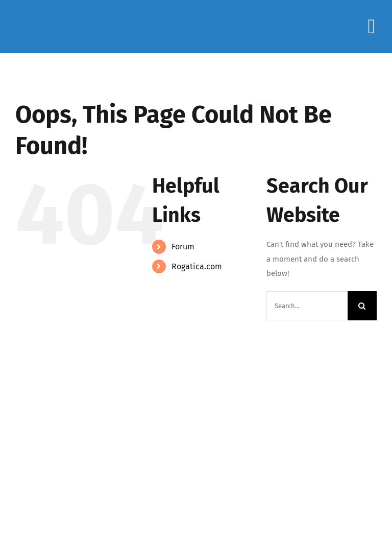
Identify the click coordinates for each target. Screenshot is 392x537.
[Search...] (307, 306)
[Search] (362, 306)
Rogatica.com (197, 266)
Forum (183, 247)
